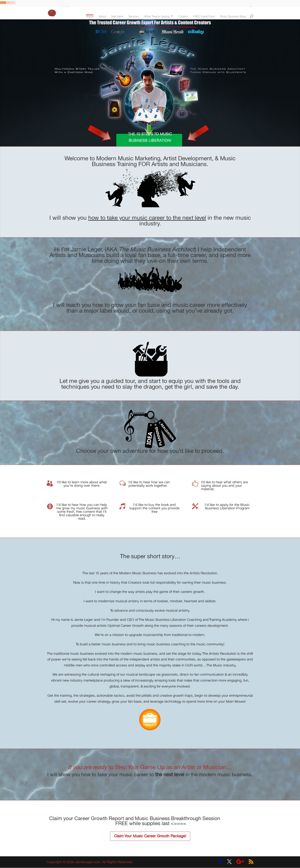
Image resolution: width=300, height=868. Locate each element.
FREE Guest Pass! (206, 16)
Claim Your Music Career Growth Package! (150, 836)
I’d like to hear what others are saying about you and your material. (225, 486)
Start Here (119, 16)
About (104, 16)
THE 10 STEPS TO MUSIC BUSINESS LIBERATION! (150, 137)
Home (92, 16)
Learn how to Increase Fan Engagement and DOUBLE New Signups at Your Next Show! (147, 3)
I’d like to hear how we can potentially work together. (149, 484)
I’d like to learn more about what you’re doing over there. (82, 484)
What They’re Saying (159, 16)
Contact (186, 16)
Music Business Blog (235, 16)
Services (136, 16)
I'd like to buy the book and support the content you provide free (154, 508)
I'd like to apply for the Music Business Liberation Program (227, 507)
